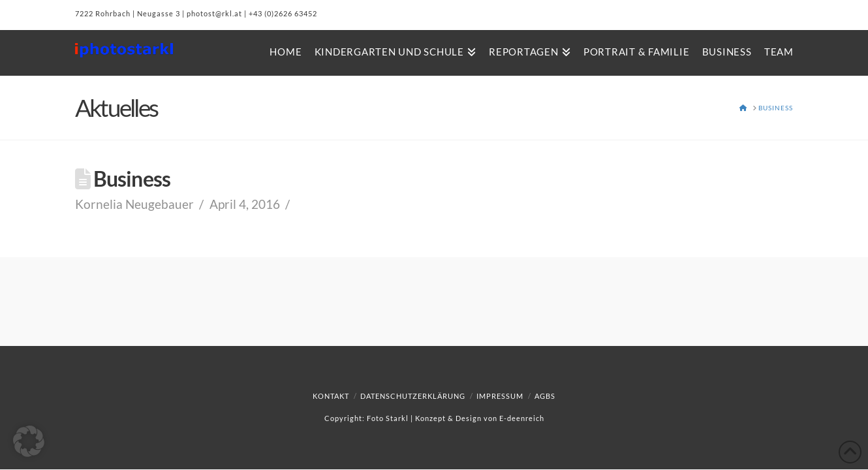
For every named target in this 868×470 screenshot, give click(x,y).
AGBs (545, 396)
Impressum (500, 396)
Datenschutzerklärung (413, 396)
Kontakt (331, 396)
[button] (29, 441)
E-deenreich (522, 418)
